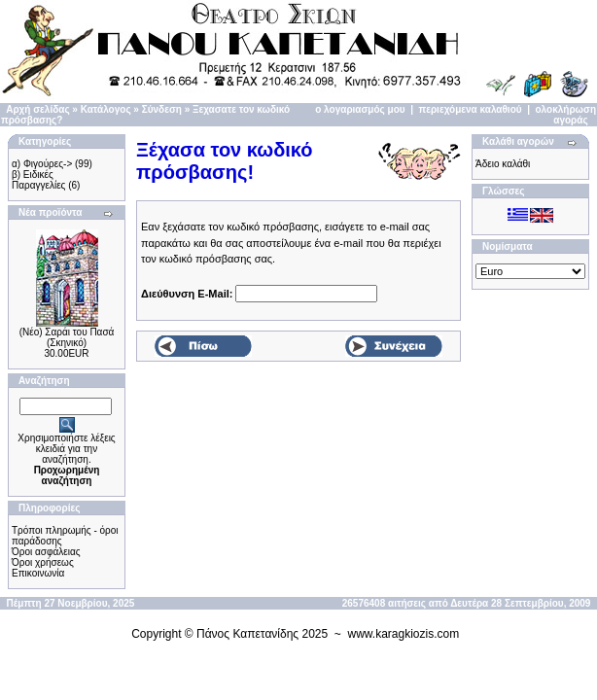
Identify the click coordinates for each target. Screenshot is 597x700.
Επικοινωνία (38, 573)
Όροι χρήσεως (43, 562)
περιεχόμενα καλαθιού (471, 109)
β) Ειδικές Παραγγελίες (38, 180)
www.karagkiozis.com (404, 634)
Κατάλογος (106, 109)
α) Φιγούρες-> (42, 164)
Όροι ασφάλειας (46, 552)
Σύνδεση (162, 109)
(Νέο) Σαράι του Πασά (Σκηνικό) (67, 337)
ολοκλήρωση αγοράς (566, 115)
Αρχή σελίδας (37, 109)
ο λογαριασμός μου (360, 109)
